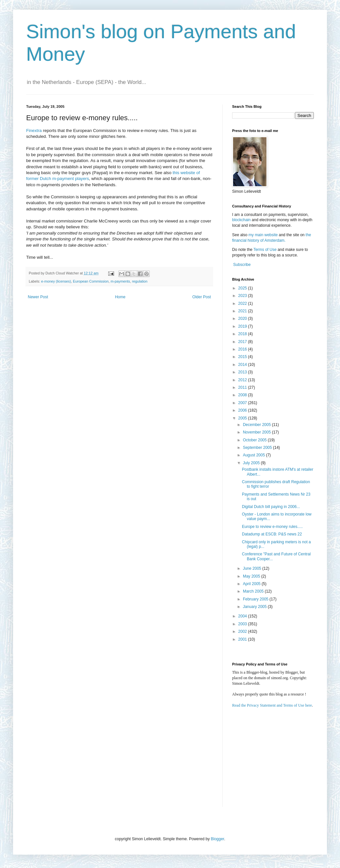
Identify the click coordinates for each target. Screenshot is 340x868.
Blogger (218, 839)
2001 (243, 639)
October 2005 (255, 440)
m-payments (120, 281)
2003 (243, 624)
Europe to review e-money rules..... (272, 527)
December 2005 (257, 425)
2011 (243, 387)
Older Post (202, 297)
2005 (243, 418)
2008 (243, 395)
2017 (243, 342)
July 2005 (252, 463)
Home (120, 297)
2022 (243, 303)
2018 (243, 334)
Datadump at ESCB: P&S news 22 (272, 534)
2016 (243, 349)
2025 (243, 288)
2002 (243, 631)
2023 (243, 296)
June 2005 (253, 568)
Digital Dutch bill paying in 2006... (271, 507)
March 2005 (254, 591)
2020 (243, 319)
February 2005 (256, 599)
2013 (243, 372)
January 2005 (255, 607)
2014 (243, 365)
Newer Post (38, 297)
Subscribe (242, 265)
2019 (243, 326)
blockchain (242, 220)
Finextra (34, 131)
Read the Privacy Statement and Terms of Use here (272, 705)
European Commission (91, 281)
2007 (243, 403)
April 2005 (252, 584)
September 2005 (258, 448)
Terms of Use (265, 250)
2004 (243, 616)
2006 (243, 410)
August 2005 (255, 455)
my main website (263, 235)
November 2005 (257, 432)
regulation (140, 281)
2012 (243, 380)
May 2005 (252, 576)
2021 (243, 311)
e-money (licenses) (56, 281)
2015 (243, 357)
